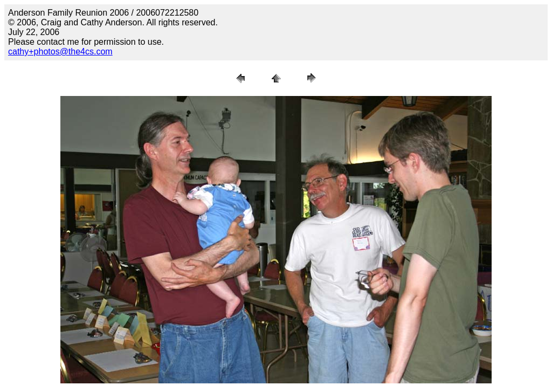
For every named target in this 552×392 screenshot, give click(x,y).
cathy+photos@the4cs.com (60, 51)
